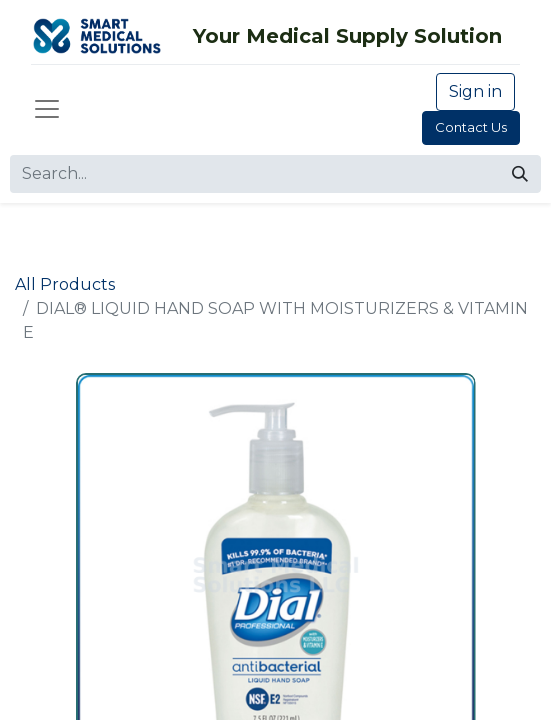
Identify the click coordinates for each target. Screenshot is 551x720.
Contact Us (471, 127)
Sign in (475, 91)
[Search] (520, 174)
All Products (65, 284)
